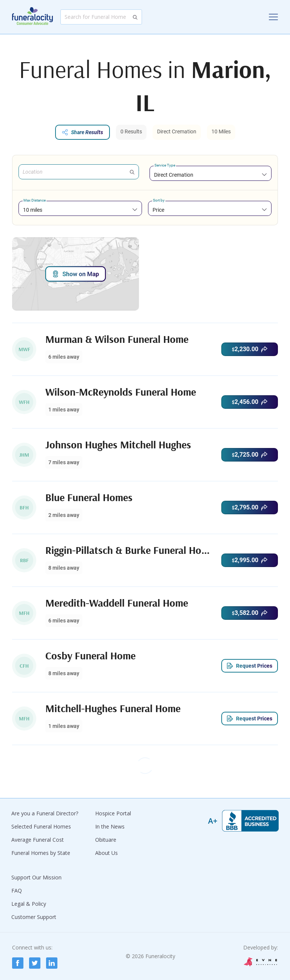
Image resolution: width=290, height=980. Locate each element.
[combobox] (211, 175)
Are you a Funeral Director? (45, 813)
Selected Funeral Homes (41, 826)
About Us (106, 853)
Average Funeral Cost (38, 840)
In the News (110, 826)
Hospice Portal (113, 813)
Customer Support (34, 917)
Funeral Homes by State (41, 853)
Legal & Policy (29, 904)
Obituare (106, 840)
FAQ (17, 891)
